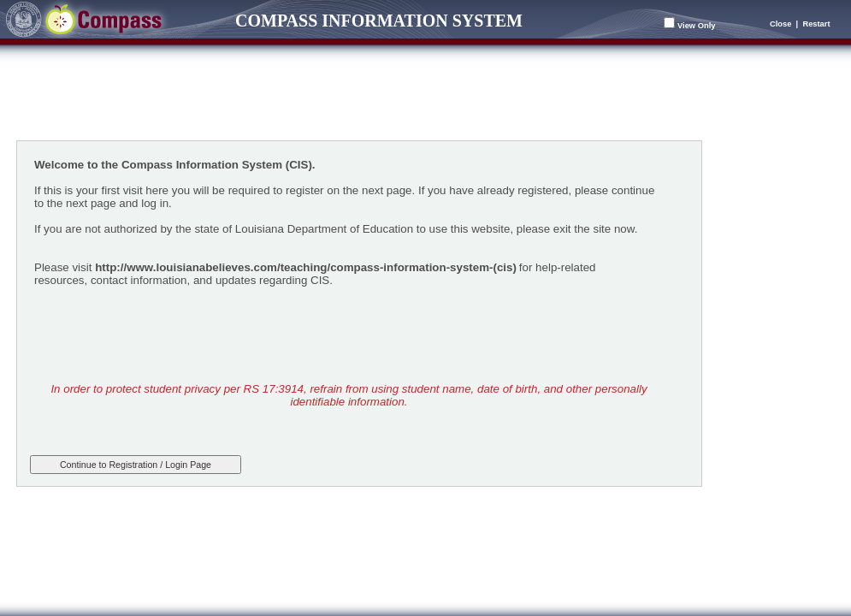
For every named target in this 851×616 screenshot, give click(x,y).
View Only (696, 26)
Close (780, 24)
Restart (816, 24)
